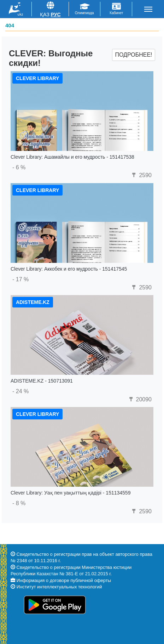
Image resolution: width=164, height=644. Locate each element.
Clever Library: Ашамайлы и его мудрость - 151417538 (72, 157)
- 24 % (20, 391)
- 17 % (20, 279)
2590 (141, 175)
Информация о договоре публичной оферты (64, 580)
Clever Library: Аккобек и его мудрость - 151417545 (69, 269)
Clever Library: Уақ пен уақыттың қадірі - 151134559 (71, 493)
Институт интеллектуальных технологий (59, 587)
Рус (56, 15)
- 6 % (19, 167)
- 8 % (19, 503)
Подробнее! (133, 55)
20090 (139, 399)
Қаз (45, 15)
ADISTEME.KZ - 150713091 (42, 381)
